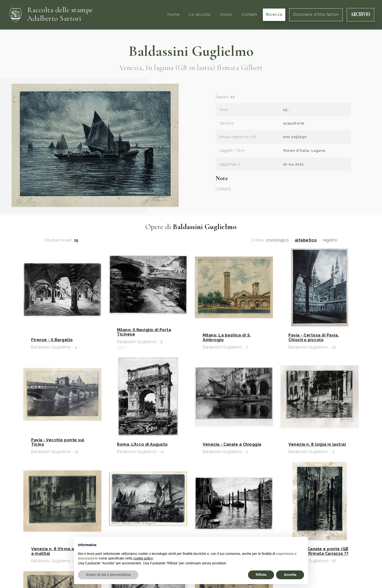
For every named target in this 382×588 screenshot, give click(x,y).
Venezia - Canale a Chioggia (232, 444)
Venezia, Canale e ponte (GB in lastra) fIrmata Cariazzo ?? (318, 551)
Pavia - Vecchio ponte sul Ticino (58, 442)
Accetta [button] (290, 575)
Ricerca (274, 14)
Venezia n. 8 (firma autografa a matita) (62, 551)
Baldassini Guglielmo (191, 51)
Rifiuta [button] (261, 575)
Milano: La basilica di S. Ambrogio (227, 337)
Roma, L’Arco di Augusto (142, 444)
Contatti (249, 14)
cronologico (277, 240)
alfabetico (306, 240)
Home (173, 14)
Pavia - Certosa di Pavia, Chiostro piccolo (314, 337)
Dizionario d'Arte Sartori (316, 14)
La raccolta (200, 14)
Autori (226, 14)
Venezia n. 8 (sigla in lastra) (317, 444)
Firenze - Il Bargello (52, 340)
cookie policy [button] (143, 558)
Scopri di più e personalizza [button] (108, 575)
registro (330, 240)
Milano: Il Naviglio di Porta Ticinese (144, 332)
